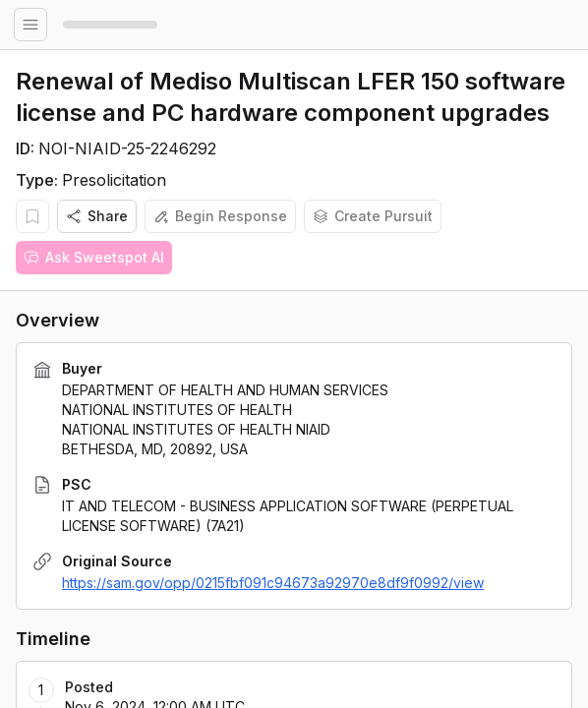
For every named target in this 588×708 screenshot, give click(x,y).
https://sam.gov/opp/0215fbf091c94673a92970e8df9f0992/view (273, 583)
